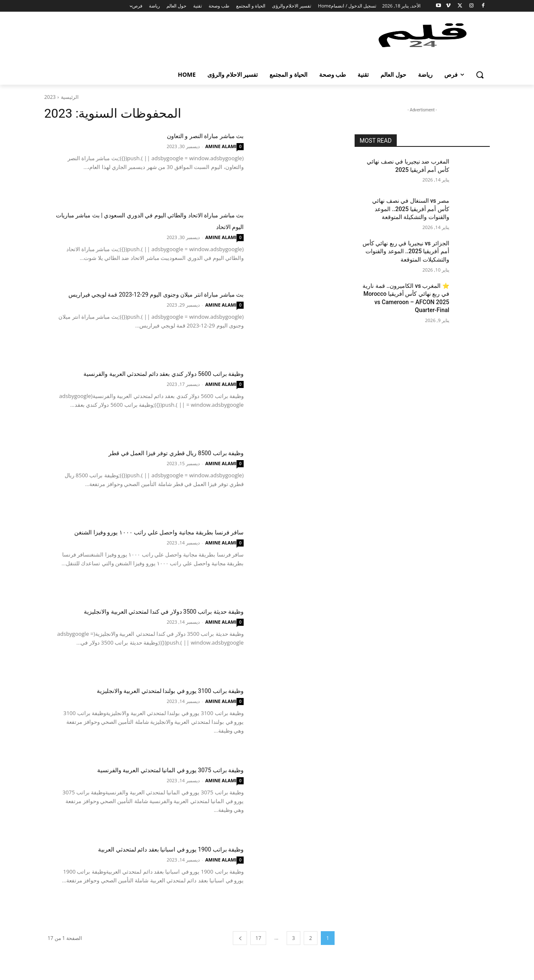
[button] (480, 75)
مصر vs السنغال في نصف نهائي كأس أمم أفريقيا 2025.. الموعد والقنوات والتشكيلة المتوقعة (411, 209)
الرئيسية (70, 97)
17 (258, 938)
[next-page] (240, 938)
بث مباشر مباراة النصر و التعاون (183, 135)
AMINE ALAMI (221, 146)
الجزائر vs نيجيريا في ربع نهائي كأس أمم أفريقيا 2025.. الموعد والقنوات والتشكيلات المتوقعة (406, 251)
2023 (50, 97)
